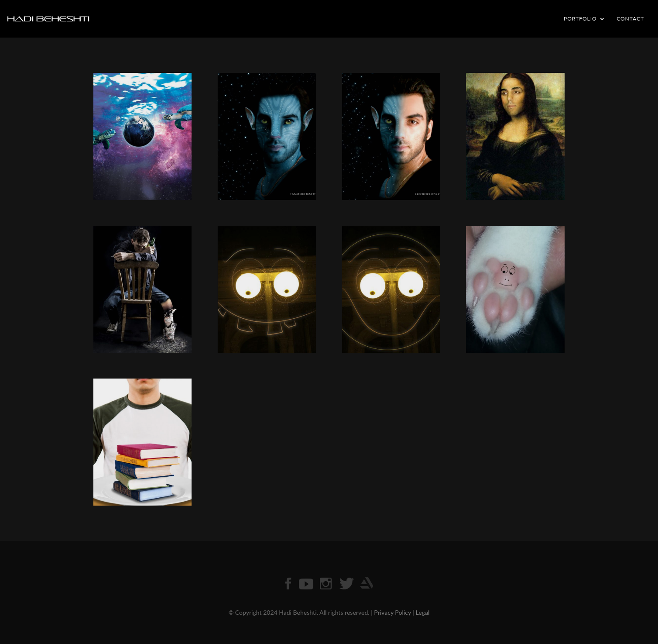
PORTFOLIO (580, 19)
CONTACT (630, 19)
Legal (422, 612)
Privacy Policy (392, 612)
